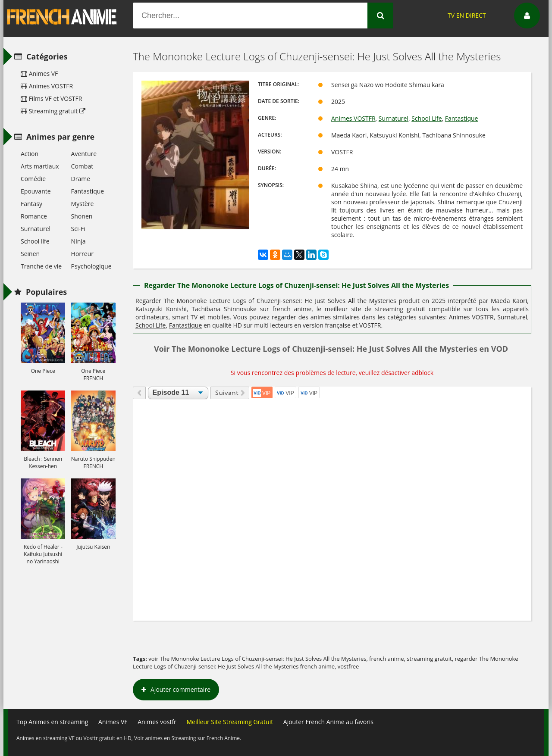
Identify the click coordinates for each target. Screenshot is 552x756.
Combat (82, 166)
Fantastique (462, 118)
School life (35, 241)
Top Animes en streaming (52, 722)
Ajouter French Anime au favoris (328, 722)
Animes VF (39, 73)
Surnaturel (394, 118)
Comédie (33, 179)
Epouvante (36, 191)
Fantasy (31, 204)
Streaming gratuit (53, 111)
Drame (81, 179)
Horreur (82, 254)
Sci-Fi (78, 229)
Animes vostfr (157, 722)
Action (30, 154)
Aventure (84, 154)
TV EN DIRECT (467, 15)
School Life (427, 118)
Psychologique (91, 266)
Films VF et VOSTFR (51, 98)
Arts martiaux (40, 166)
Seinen (30, 254)
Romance (34, 216)
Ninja (78, 241)
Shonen (82, 216)
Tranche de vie (41, 266)
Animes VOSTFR (353, 118)
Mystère (83, 204)
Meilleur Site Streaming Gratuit (230, 722)
